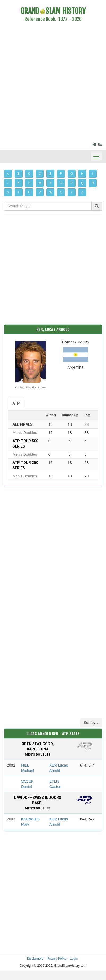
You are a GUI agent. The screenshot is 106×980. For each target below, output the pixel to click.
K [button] (19, 183)
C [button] (29, 174)
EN (94, 144)
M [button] (40, 183)
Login (74, 959)
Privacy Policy (57, 959)
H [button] (82, 174)
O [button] (61, 183)
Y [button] (72, 192)
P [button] (72, 183)
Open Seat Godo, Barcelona (38, 749)
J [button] (8, 183)
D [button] (40, 174)
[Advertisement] (50, 83)
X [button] (61, 192)
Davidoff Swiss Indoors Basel (38, 803)
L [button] (29, 183)
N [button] (50, 183)
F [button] (61, 174)
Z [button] (82, 192)
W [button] (51, 192)
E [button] (50, 174)
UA (100, 144)
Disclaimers (35, 959)
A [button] (8, 174)
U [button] (29, 192)
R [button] (93, 183)
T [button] (18, 192)
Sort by (91, 723)
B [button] (19, 174)
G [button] (72, 174)
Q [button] (82, 183)
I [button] (93, 174)
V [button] (40, 192)
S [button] (8, 192)
